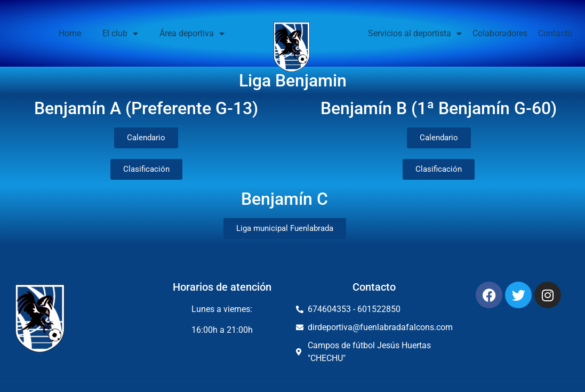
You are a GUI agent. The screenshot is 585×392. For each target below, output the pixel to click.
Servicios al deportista (415, 34)
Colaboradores (500, 33)
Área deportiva (192, 34)
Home (70, 33)
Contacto (555, 33)
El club (120, 34)
